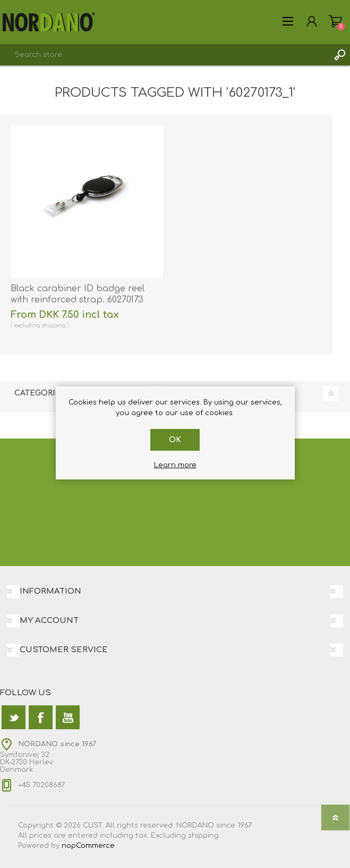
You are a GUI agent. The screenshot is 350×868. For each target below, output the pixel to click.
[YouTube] (68, 717)
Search (339, 55)
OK (175, 440)
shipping (53, 326)
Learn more (175, 465)
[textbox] (164, 55)
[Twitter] (14, 717)
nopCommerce (88, 846)
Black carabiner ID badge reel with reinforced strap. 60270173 (78, 294)
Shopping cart (335, 21)
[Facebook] (41, 717)
